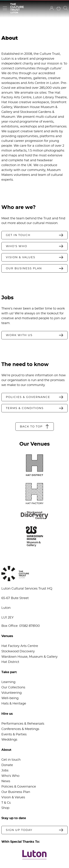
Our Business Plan (16, 792)
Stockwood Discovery (18, 651)
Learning (8, 682)
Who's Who (10, 776)
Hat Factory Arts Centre (20, 646)
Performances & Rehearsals (23, 724)
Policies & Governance (19, 787)
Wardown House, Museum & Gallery (29, 657)
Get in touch (11, 760)
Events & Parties (14, 734)
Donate (7, 765)
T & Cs (6, 803)
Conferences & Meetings (20, 729)
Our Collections (13, 687)
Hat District (10, 662)
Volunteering (11, 693)
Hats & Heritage (14, 704)
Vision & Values (13, 797)
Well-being (10, 698)
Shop (5, 808)
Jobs (5, 771)
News (6, 781)
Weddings (9, 740)
